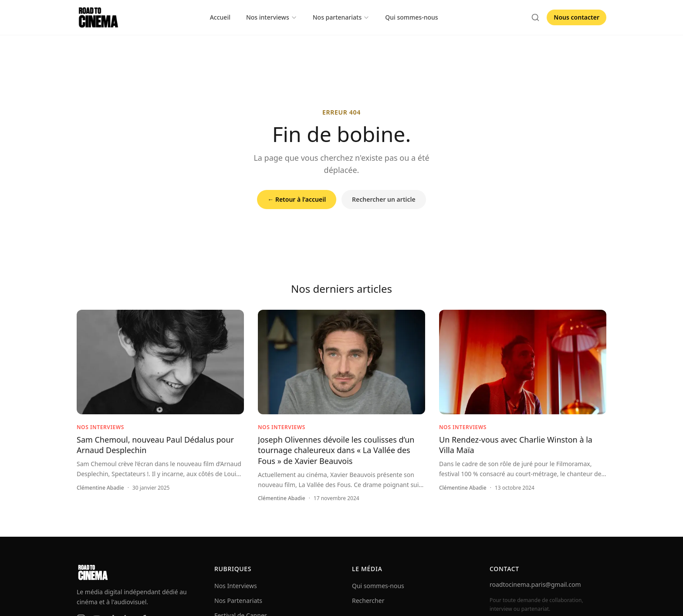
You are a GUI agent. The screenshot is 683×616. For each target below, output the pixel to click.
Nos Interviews (236, 586)
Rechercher (368, 601)
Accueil (220, 17)
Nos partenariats (341, 17)
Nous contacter (576, 17)
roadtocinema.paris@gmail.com (535, 584)
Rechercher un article (384, 199)
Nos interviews (272, 17)
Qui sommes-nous (411, 17)
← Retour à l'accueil (297, 199)
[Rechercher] (535, 17)
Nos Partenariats (238, 601)
